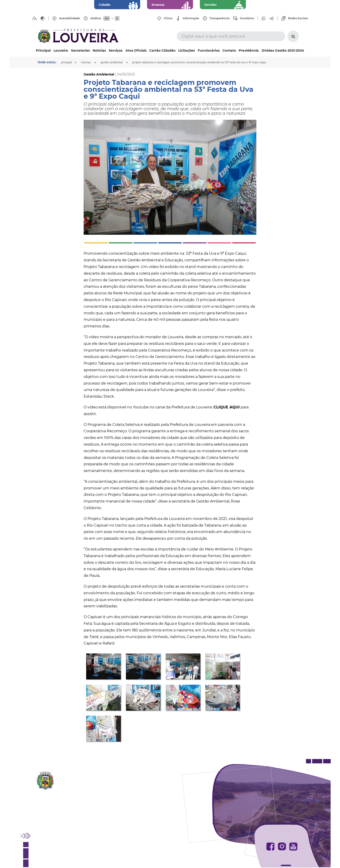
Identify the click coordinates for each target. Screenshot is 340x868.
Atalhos (96, 18)
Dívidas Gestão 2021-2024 (283, 50)
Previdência (249, 50)
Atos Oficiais (136, 50)
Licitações (187, 50)
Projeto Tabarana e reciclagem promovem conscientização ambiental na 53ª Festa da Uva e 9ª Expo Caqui (199, 62)
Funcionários (209, 50)
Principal (43, 50)
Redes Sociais (298, 18)
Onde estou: (47, 62)
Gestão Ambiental (112, 62)
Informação (191, 18)
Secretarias (80, 50)
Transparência (220, 18)
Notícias (99, 50)
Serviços (116, 50)
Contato (229, 50)
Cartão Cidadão (162, 50)
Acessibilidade (69, 18)
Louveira (61, 50)
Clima (168, 18)
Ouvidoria (247, 18)
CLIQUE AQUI (227, 407)
